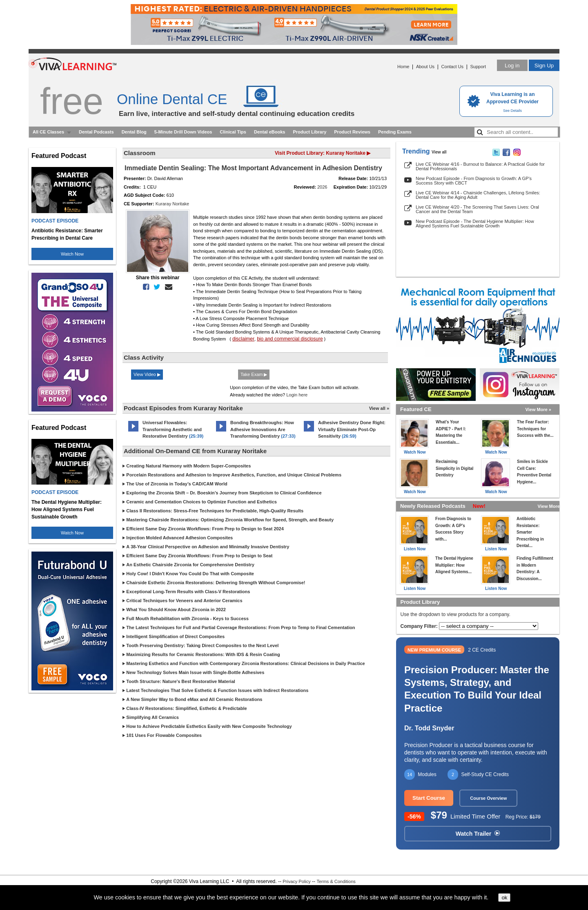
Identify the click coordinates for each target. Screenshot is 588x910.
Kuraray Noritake (173, 204)
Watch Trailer (478, 834)
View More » (538, 409)
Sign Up (544, 66)
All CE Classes (48, 132)
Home (403, 67)
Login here (297, 395)
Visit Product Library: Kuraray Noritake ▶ (323, 153)
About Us (425, 67)
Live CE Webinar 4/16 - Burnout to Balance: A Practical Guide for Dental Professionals (480, 166)
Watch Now (72, 254)
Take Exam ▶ (254, 374)
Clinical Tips (233, 132)
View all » (379, 408)
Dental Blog (134, 132)
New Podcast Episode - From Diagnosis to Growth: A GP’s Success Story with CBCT (474, 181)
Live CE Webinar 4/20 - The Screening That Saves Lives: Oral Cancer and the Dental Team (477, 209)
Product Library (310, 132)
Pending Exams (395, 132)
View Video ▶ (147, 374)
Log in (512, 66)
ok (504, 898)
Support (478, 67)
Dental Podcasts (96, 132)
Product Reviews (352, 132)
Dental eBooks (269, 132)
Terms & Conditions (336, 881)
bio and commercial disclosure (290, 339)
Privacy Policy (296, 881)
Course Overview (488, 798)
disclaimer (243, 339)
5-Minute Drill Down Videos (183, 132)
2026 (322, 187)
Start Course (429, 798)
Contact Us (452, 67)
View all (439, 152)
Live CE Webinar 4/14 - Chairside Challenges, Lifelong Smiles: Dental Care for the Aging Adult (478, 195)
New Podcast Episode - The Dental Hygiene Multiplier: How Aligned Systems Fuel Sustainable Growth (475, 224)
